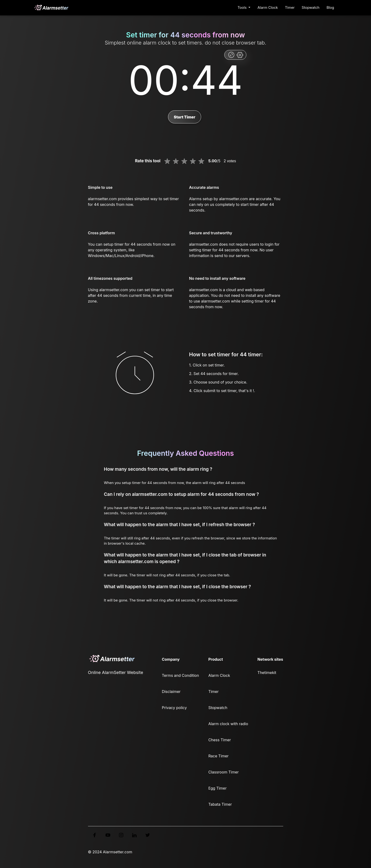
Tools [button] (243, 7)
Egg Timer (217, 788)
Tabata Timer (220, 804)
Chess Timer (219, 740)
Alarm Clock (268, 7)
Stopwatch (311, 7)
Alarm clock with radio (228, 724)
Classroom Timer (223, 772)
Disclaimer (171, 692)
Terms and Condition (180, 675)
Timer (290, 7)
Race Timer (218, 756)
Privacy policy (174, 708)
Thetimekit (267, 673)
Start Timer (184, 117)
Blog (330, 7)
